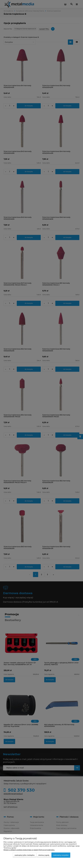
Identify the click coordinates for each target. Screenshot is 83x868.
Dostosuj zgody (44, 855)
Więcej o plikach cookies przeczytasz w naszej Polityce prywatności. (29, 850)
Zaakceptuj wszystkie (61, 855)
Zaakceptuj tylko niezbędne (25, 855)
